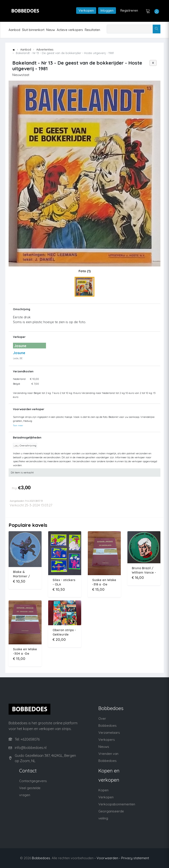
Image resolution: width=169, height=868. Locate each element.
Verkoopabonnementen (117, 804)
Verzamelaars (109, 733)
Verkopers (107, 740)
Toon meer (18, 425)
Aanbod (14, 30)
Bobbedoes (41, 858)
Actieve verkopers (70, 30)
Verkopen (86, 10)
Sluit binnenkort (33, 30)
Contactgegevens (33, 781)
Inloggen (107, 10)
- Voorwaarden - (107, 858)
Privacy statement (135, 858)
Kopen (103, 790)
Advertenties (45, 49)
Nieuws (104, 747)
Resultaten (92, 30)
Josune (19, 353)
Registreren (129, 10)
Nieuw (51, 30)
